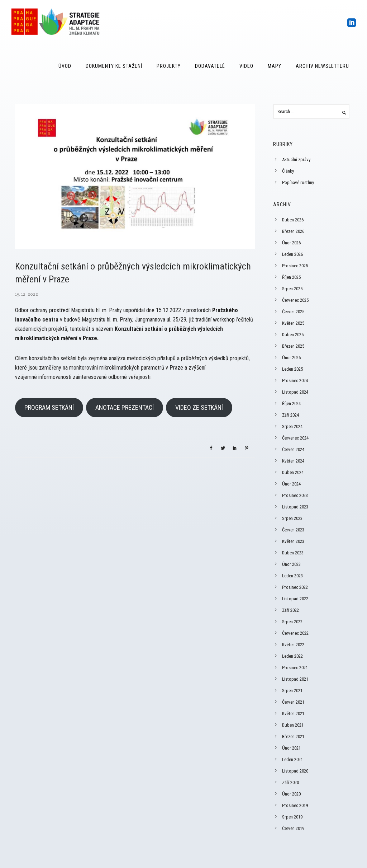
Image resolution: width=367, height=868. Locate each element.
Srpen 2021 (292, 691)
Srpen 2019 (292, 817)
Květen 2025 (293, 323)
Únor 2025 (291, 358)
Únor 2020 (291, 794)
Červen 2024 (293, 449)
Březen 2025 (293, 346)
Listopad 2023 (295, 507)
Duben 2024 (293, 472)
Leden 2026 (292, 254)
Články (288, 171)
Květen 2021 (293, 714)
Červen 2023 (293, 530)
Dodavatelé (210, 66)
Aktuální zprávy (296, 159)
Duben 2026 (293, 220)
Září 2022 (290, 610)
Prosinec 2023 (295, 495)
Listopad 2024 (295, 392)
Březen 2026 (293, 231)
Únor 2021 (291, 748)
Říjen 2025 (291, 277)
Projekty (169, 66)
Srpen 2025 (292, 289)
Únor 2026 (291, 243)
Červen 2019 (293, 828)
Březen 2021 (293, 736)
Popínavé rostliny (298, 182)
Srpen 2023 (292, 518)
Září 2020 (290, 782)
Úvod (65, 66)
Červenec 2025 (295, 300)
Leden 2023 (292, 576)
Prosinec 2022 (295, 587)
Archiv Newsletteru (322, 66)
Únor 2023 (291, 564)
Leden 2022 (292, 656)
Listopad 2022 (295, 599)
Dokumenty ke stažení (114, 66)
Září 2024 (290, 415)
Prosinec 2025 (295, 266)
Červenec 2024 (295, 438)
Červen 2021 (293, 702)
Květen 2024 (293, 461)
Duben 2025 (293, 335)
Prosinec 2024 (295, 381)
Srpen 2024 (292, 426)
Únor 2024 (291, 484)
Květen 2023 (293, 541)
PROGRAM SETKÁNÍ (49, 407)
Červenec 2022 (295, 633)
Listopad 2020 (295, 771)
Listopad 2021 (295, 679)
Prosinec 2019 (295, 805)
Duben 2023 (293, 553)
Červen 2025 (293, 312)
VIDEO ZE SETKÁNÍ (199, 407)
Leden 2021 (292, 759)
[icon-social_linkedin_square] (352, 23)
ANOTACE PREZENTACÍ (125, 407)
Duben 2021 (293, 725)
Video (246, 66)
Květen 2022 (293, 645)
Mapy (275, 66)
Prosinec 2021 (295, 668)
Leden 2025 (292, 369)
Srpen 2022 (292, 622)
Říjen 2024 (291, 403)
